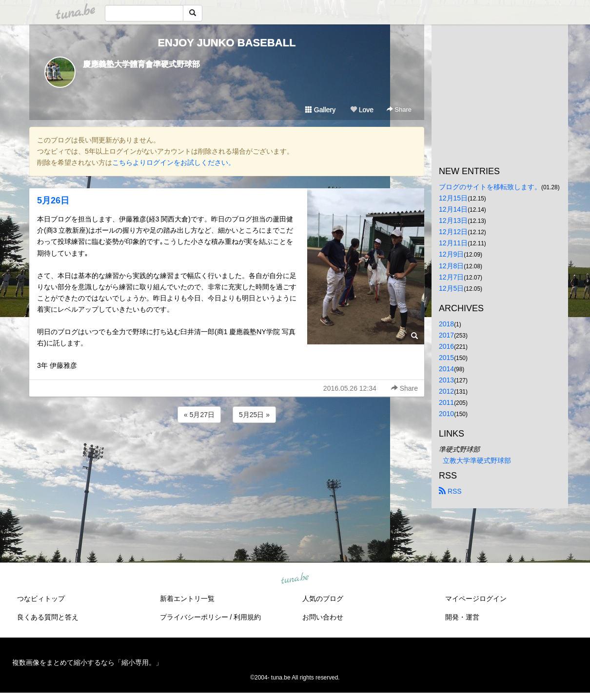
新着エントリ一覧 (187, 599)
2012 (446, 391)
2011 (446, 402)
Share (399, 110)
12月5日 (451, 288)
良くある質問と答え (48, 617)
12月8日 (451, 266)
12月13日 (453, 220)
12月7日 (451, 277)
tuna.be (295, 579)
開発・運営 (462, 617)
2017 (446, 335)
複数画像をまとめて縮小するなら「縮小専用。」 (87, 662)
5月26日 (53, 200)
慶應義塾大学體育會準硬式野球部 (141, 64)
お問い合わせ (323, 617)
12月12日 (453, 232)
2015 (446, 358)
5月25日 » (254, 415)
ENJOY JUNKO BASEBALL (226, 43)
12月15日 (453, 198)
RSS (450, 491)
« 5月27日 (199, 415)
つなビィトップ (41, 599)
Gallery (320, 110)
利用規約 (247, 617)
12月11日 (453, 243)
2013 (446, 380)
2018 (446, 324)
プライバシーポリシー (194, 617)
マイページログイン (476, 599)
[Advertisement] (227, 451)
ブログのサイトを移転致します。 (490, 187)
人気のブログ (323, 599)
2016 (446, 346)
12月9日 (451, 254)
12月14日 (453, 209)
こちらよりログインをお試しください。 (174, 162)
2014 (446, 369)
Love (362, 110)
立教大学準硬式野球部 (477, 460)
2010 (446, 414)
